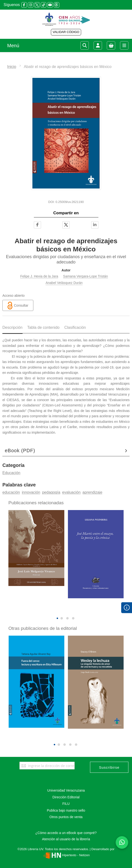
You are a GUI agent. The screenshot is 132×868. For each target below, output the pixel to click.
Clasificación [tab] (75, 327)
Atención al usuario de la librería (66, 839)
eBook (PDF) (20, 451)
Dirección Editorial (66, 797)
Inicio (12, 67)
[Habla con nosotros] (122, 842)
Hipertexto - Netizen (66, 855)
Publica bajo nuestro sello (66, 810)
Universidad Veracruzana (66, 790)
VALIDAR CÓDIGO (66, 32)
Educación (11, 473)
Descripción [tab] (12, 327)
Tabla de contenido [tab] (43, 327)
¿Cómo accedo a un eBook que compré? (66, 833)
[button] (57, 618)
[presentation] (63, 610)
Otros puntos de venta (66, 817)
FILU (66, 804)
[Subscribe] (109, 767)
